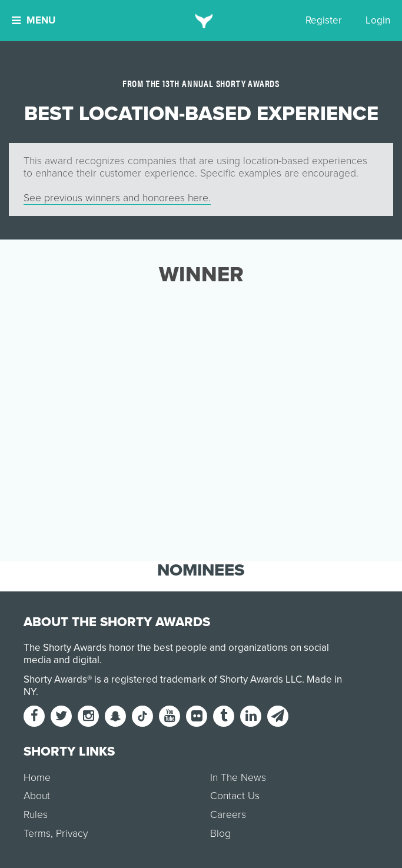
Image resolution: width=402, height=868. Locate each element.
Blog (220, 834)
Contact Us (235, 796)
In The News (238, 778)
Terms (37, 834)
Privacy (72, 834)
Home (37, 778)
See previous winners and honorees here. (117, 198)
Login (378, 20)
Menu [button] (34, 20)
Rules (36, 815)
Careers (228, 815)
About (37, 796)
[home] (201, 21)
